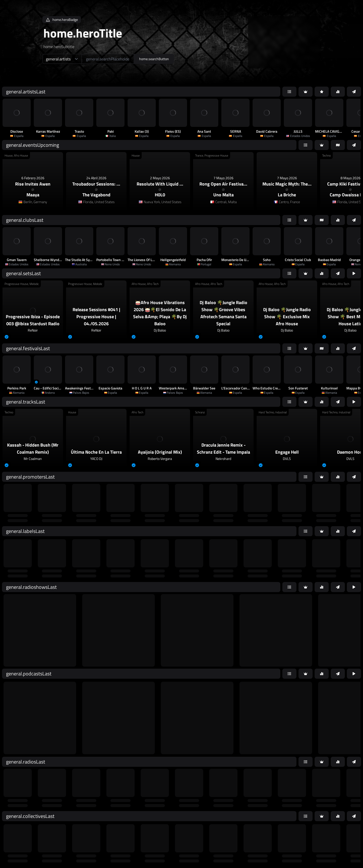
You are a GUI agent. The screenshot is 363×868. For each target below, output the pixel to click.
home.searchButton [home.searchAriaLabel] (154, 59)
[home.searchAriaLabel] (108, 59)
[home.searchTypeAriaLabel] (62, 59)
